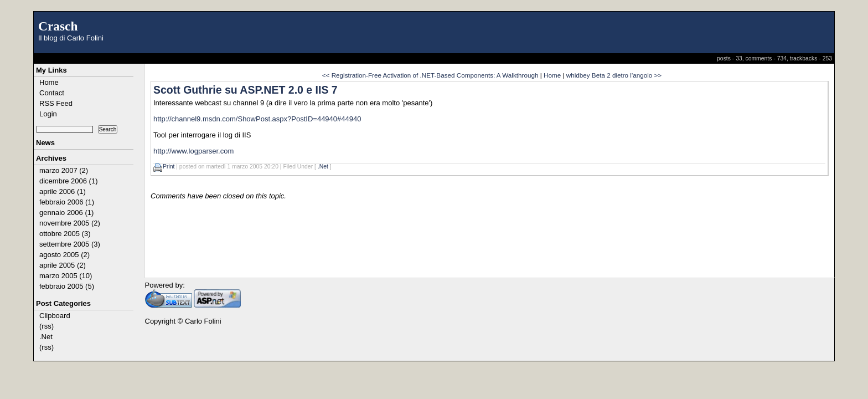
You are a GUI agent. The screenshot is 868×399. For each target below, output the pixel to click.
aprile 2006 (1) (63, 191)
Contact (52, 93)
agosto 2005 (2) (64, 255)
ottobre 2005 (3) (65, 234)
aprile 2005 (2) (63, 265)
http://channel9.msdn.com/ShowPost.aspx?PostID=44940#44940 (257, 119)
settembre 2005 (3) (70, 244)
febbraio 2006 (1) (67, 202)
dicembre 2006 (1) (69, 181)
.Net (46, 337)
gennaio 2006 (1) (66, 213)
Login (48, 114)
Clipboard (55, 316)
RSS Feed (56, 103)
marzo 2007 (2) (64, 170)
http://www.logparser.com (193, 151)
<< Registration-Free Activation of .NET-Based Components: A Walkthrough (430, 75)
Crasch (58, 26)
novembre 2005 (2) (70, 223)
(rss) (46, 326)
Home (49, 82)
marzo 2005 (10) (66, 276)
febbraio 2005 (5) (67, 286)
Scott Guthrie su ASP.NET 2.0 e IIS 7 (246, 90)
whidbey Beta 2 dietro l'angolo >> (614, 75)
